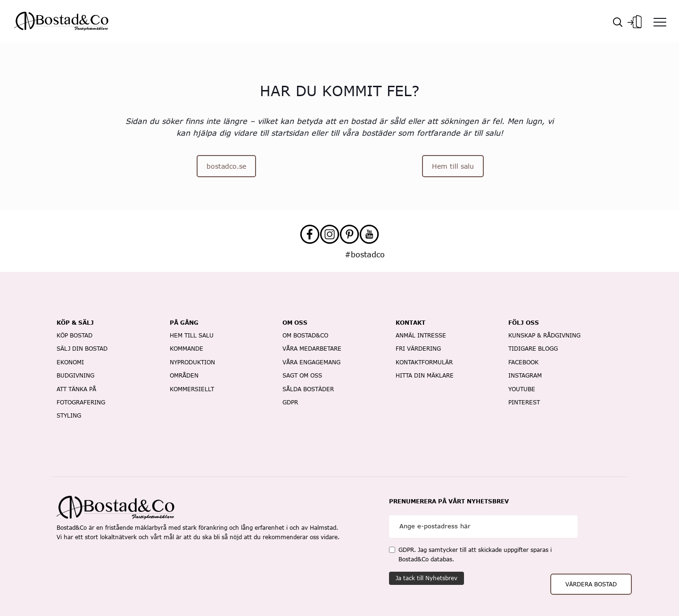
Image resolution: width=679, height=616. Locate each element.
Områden (184, 375)
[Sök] (618, 21)
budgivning (75, 375)
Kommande (186, 349)
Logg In (635, 22)
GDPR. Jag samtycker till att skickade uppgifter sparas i (470, 554)
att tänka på (76, 389)
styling (69, 415)
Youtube (522, 389)
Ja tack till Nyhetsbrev (426, 578)
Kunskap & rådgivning (544, 335)
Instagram (525, 375)
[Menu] (660, 21)
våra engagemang (311, 362)
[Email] (483, 526)
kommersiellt (192, 389)
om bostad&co (305, 335)
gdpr (290, 402)
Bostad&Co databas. (426, 559)
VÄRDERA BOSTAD (591, 584)
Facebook (523, 362)
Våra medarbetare (312, 349)
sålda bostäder (308, 389)
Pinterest (524, 402)
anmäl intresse (421, 335)
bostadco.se (226, 166)
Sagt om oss (302, 375)
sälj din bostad (82, 349)
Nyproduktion (192, 362)
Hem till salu (453, 166)
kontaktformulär (424, 362)
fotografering (81, 402)
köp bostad (75, 335)
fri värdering (418, 349)
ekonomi (70, 362)
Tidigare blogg (533, 349)
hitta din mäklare (425, 375)
